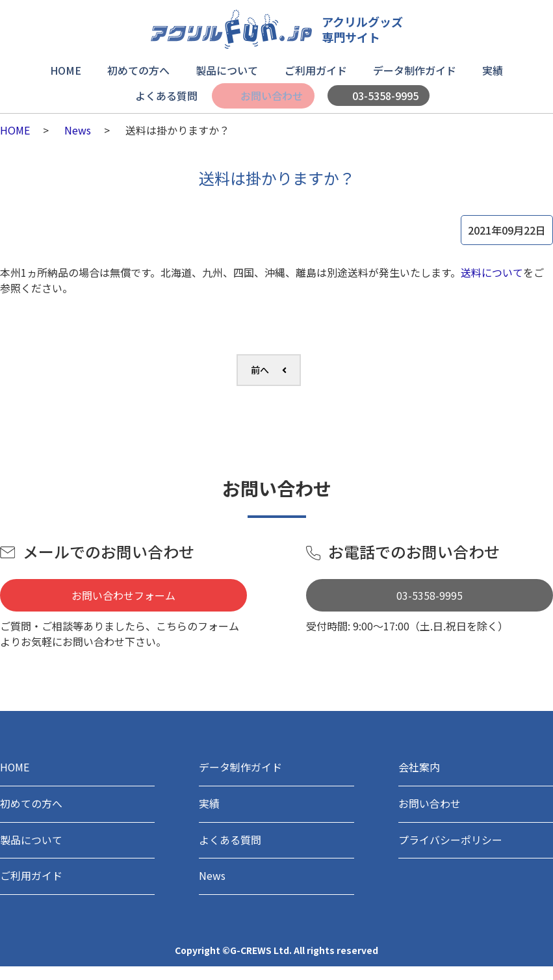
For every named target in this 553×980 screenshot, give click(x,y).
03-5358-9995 (384, 90)
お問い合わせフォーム (123, 595)
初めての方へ (141, 69)
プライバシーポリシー (457, 849)
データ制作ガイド (413, 69)
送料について (492, 272)
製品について (228, 69)
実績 (489, 69)
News (78, 130)
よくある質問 (167, 90)
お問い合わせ (270, 90)
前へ (260, 370)
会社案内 (422, 769)
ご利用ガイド (315, 69)
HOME (70, 69)
